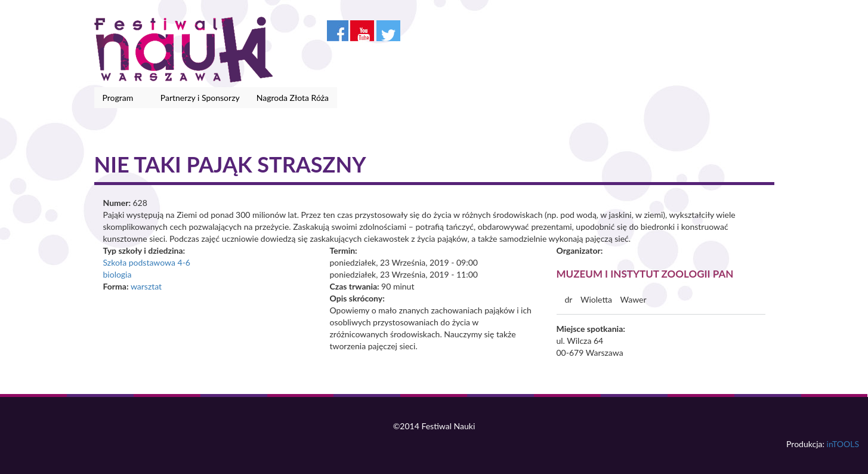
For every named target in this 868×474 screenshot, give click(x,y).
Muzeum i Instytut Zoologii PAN (645, 274)
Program (120, 98)
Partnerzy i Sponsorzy (200, 98)
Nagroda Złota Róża (293, 98)
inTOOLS (843, 444)
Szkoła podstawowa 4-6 (147, 262)
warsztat (146, 286)
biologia (118, 274)
